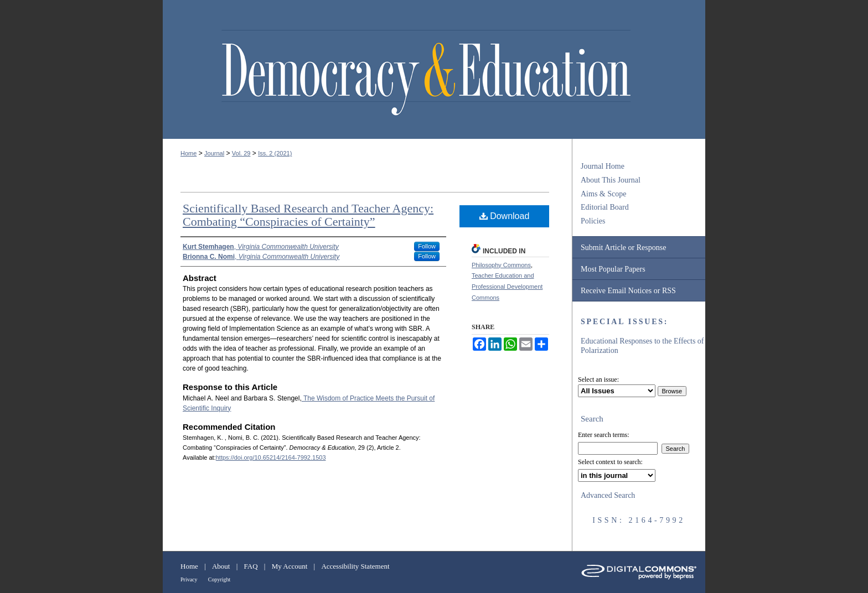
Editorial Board (605, 207)
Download (505, 216)
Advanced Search (608, 495)
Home (188, 153)
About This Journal (611, 180)
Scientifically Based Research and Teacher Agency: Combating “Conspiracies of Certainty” (308, 215)
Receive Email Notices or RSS (628, 291)
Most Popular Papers (613, 269)
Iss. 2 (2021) (275, 153)
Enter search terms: (604, 435)
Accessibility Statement (355, 566)
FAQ (251, 566)
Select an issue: (598, 379)
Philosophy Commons (501, 265)
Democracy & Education (426, 73)
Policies (593, 221)
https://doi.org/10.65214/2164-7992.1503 (271, 457)
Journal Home (603, 166)
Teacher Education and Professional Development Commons (507, 287)
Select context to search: (610, 462)
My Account (290, 566)
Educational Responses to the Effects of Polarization (642, 346)
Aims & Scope (603, 194)
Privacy (189, 579)
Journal (214, 153)
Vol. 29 (241, 153)
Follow (427, 246)
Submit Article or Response (623, 248)
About (221, 566)
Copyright (219, 579)
